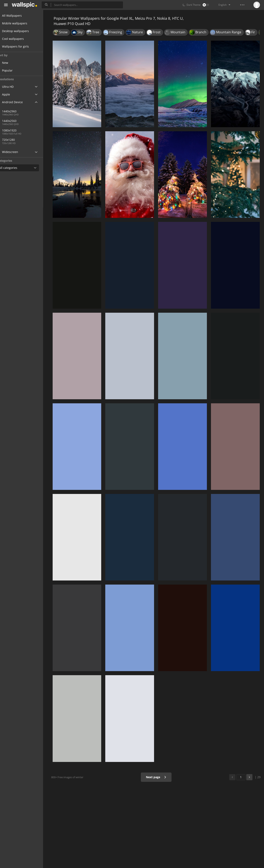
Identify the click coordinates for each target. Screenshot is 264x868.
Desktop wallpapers (20, 31)
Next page (157, 777)
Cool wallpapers (18, 39)
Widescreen (15, 152)
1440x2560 (30, 121)
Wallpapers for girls (20, 46)
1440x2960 (17, 111)
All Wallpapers (17, 16)
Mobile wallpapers (20, 23)
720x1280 (16, 140)
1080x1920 (17, 130)
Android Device (17, 102)
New (13, 63)
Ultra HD (13, 87)
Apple (11, 94)
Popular (15, 70)
